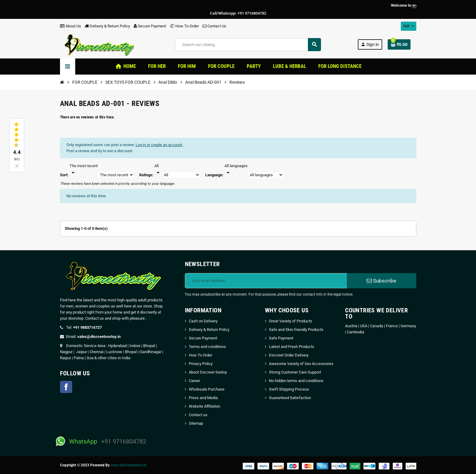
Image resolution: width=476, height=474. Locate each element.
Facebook (66, 387)
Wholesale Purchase (207, 389)
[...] (148, 318)
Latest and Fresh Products (292, 347)
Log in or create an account (159, 145)
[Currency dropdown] (409, 26)
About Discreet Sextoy (208, 372)
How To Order (184, 26)
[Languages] (236, 170)
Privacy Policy (201, 364)
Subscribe (381, 281)
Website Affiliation (205, 406)
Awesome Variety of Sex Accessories (301, 364)
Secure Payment (150, 26)
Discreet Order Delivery (289, 355)
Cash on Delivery (203, 321)
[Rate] (158, 170)
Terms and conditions (207, 347)
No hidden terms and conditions (296, 381)
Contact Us (214, 26)
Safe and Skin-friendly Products (296, 330)
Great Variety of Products (291, 321)
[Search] (248, 45)
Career (194, 381)
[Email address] (266, 281)
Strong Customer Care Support (295, 372)
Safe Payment (281, 338)
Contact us (198, 415)
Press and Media (203, 398)
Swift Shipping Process (289, 389)
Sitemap (196, 423)
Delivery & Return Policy (107, 26)
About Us (71, 26)
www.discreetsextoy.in (129, 465)
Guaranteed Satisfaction (290, 398)
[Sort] (84, 170)
